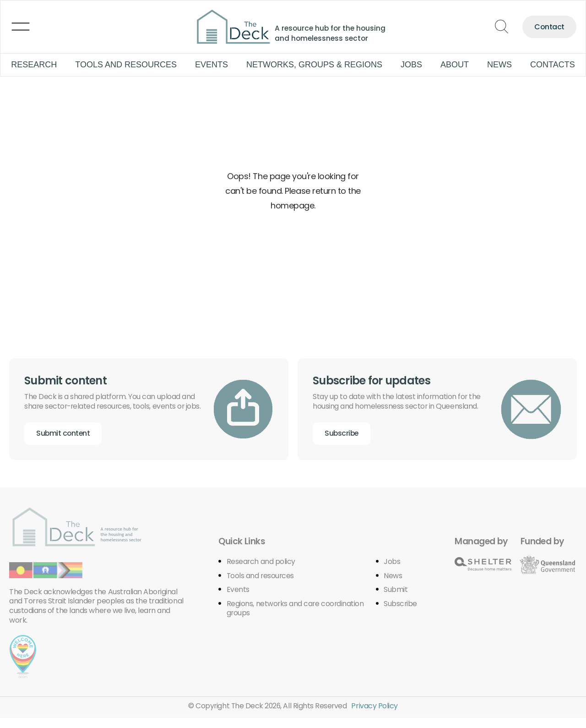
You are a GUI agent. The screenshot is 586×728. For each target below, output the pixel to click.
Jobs (411, 65)
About (455, 65)
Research (34, 65)
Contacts (553, 65)
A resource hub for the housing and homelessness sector (332, 33)
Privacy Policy (376, 716)
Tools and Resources (126, 65)
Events (212, 65)
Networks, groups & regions (314, 65)
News (499, 65)
